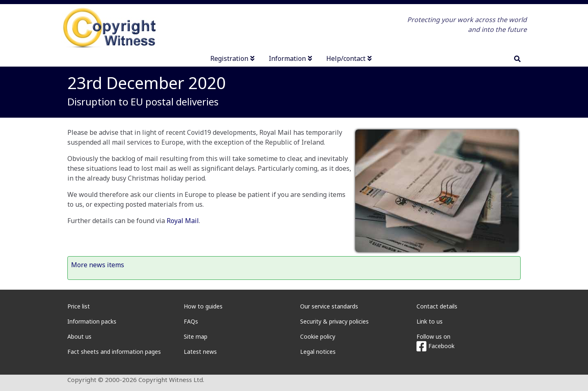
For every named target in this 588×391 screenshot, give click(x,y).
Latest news (200, 352)
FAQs (191, 321)
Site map (196, 336)
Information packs (92, 321)
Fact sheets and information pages (114, 352)
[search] (517, 59)
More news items (98, 265)
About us (79, 336)
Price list (79, 306)
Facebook (435, 346)
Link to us (430, 321)
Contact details (437, 306)
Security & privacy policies (334, 321)
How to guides (203, 306)
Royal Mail (183, 221)
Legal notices (318, 352)
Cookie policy (318, 336)
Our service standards (329, 306)
